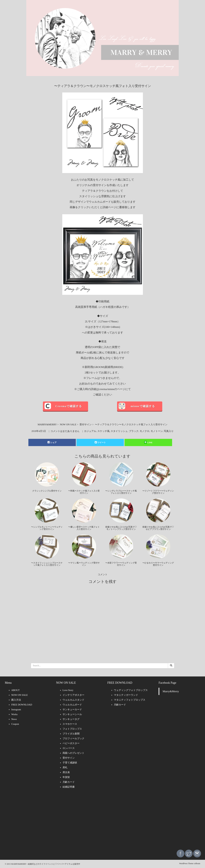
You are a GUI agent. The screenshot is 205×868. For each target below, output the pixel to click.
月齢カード (69, 782)
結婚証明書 (69, 787)
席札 (65, 767)
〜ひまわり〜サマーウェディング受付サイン (158, 564)
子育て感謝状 (70, 763)
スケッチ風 (103, 431)
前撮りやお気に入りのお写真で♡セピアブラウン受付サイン (158, 528)
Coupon (15, 724)
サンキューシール (72, 714)
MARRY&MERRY (47, 424)
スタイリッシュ (119, 431)
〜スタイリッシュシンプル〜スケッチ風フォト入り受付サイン (47, 564)
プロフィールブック (73, 738)
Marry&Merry (171, 691)
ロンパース (69, 748)
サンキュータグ (71, 719)
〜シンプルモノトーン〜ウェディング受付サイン (47, 528)
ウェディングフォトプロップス (131, 690)
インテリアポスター (73, 695)
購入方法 (16, 700)
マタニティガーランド (126, 695)
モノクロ (145, 431)
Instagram (16, 709)
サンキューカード (72, 709)
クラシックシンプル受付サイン (47, 491)
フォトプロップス (72, 729)
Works (14, 714)
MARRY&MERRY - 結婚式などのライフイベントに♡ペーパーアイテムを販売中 (46, 864)
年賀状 (66, 777)
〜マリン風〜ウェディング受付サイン (84, 564)
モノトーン (157, 431)
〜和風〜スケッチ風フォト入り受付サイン (84, 492)
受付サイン (86, 424)
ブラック (134, 431)
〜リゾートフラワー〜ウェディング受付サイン (158, 492)
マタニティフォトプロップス (130, 700)
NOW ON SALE (68, 424)
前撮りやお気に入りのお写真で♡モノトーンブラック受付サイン (121, 528)
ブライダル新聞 (71, 734)
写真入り (169, 431)
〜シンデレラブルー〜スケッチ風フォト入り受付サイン (121, 492)
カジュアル (90, 431)
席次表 (66, 772)
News (14, 719)
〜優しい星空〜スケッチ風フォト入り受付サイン (84, 528)
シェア (52, 442)
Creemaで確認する (69, 406)
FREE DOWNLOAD (22, 705)
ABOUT (15, 690)
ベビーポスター (71, 743)
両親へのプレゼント (73, 753)
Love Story (68, 690)
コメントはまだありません (65, 431)
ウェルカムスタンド (73, 700)
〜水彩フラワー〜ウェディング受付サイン (121, 564)
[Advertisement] (103, 821)
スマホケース (70, 724)
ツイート (100, 442)
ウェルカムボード (72, 705)
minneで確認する (143, 406)
